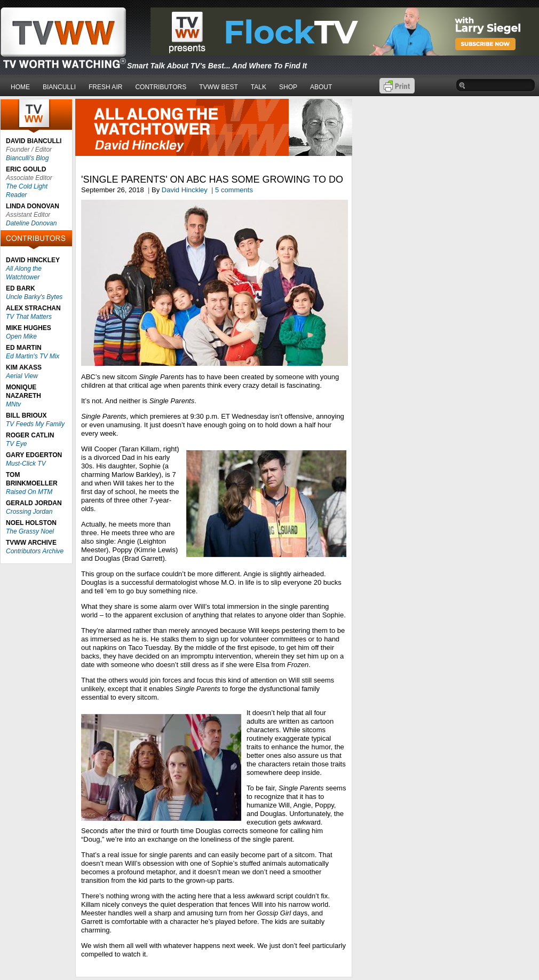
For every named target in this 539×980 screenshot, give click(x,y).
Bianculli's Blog (27, 158)
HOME (20, 87)
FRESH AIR (105, 87)
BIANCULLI (59, 87)
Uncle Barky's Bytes (34, 297)
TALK (259, 87)
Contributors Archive (35, 551)
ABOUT (321, 87)
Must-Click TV (26, 464)
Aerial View (22, 376)
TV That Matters (29, 317)
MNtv (13, 404)
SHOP (288, 87)
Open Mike (21, 336)
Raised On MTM (29, 492)
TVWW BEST (219, 87)
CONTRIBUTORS (161, 87)
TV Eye (16, 444)
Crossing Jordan (29, 512)
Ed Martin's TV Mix (33, 356)
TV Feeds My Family (35, 424)
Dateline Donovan (31, 223)
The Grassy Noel (30, 531)
